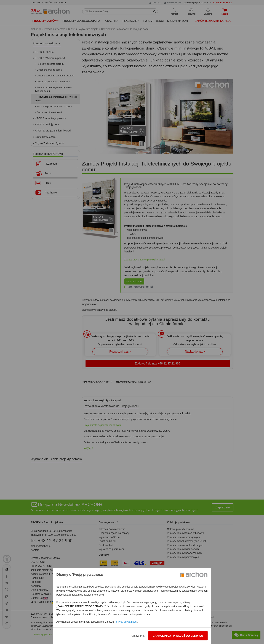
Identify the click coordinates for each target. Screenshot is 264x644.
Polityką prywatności (126, 622)
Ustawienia (138, 636)
